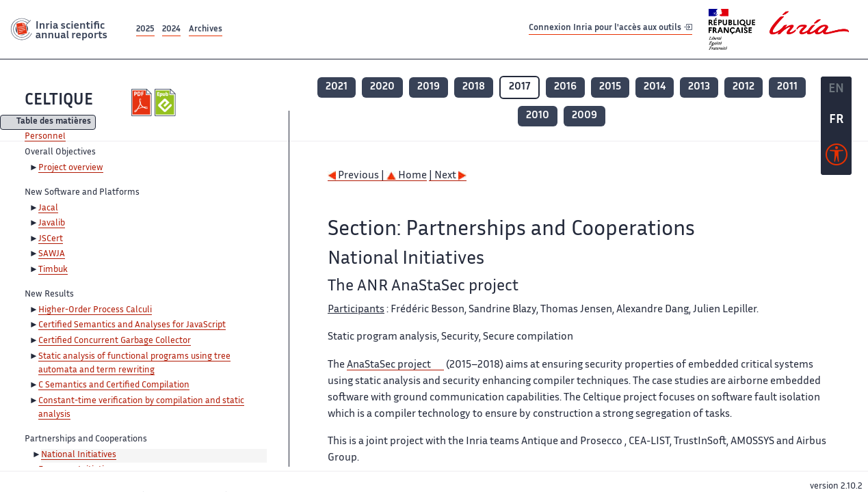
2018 (474, 87)
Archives (206, 30)
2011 (787, 87)
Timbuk (53, 270)
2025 (145, 30)
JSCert (51, 239)
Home (407, 176)
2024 (171, 30)
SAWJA (52, 254)
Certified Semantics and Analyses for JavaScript (132, 325)
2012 (744, 87)
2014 (655, 87)
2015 (610, 87)
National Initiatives (79, 455)
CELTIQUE (59, 101)
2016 (565, 87)
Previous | (357, 176)
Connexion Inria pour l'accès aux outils (610, 29)
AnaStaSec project (389, 365)
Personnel (45, 137)
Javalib (52, 223)
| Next (448, 176)
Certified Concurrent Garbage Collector (115, 341)
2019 (429, 87)
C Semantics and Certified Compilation (114, 385)
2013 (699, 87)
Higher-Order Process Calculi (95, 310)
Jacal (48, 208)
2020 (382, 87)
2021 (337, 87)
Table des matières (54, 123)
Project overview (71, 168)
